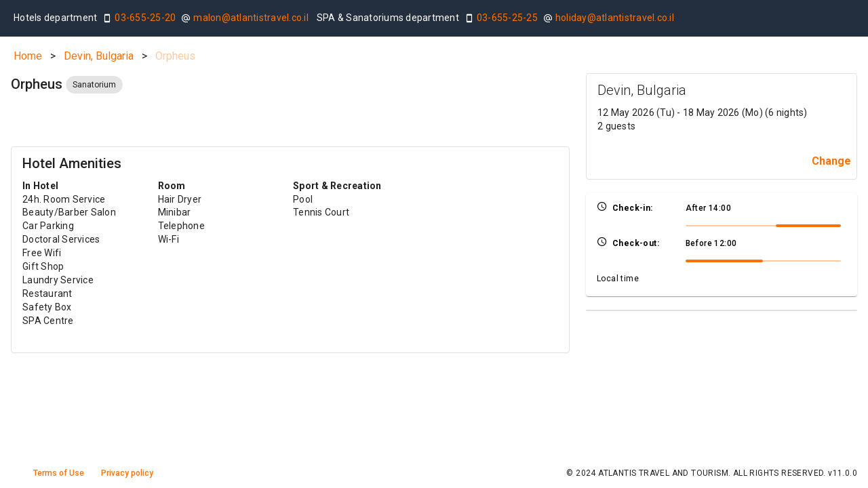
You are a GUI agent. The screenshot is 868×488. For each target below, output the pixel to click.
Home (28, 56)
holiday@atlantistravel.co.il (615, 18)
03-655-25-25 (507, 18)
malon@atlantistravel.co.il (251, 18)
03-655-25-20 (145, 18)
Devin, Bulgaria (99, 56)
